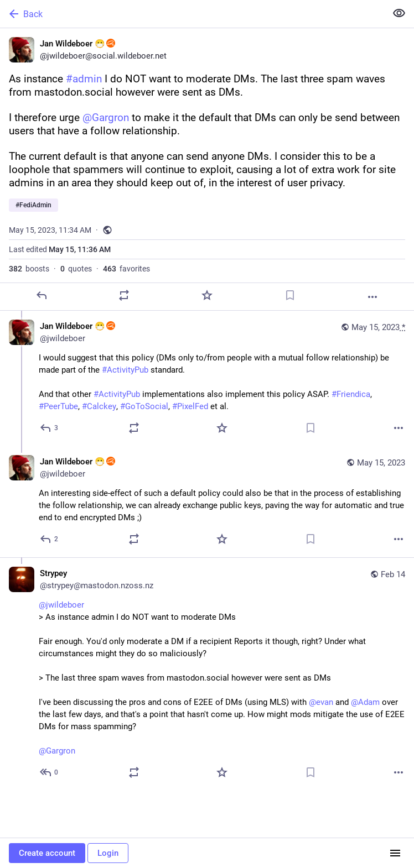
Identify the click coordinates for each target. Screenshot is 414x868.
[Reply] (42, 295)
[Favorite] (207, 295)
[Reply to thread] (50, 428)
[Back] (192, 14)
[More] (372, 297)
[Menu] (395, 853)
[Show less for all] (399, 13)
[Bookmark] (290, 295)
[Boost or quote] (124, 295)
